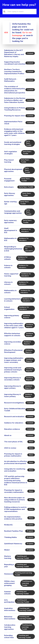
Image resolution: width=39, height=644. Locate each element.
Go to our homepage (22, 34)
